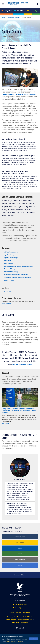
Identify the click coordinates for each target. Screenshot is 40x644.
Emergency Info (11, 617)
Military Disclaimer (11, 620)
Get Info (19, 11)
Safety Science (9, 292)
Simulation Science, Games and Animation (18, 277)
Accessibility (25, 623)
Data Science (9, 263)
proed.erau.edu (7, 303)
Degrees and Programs (14, 17)
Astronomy (8, 260)
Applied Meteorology (11, 258)
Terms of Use (16, 623)
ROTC (20, 548)
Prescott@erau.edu (20, 608)
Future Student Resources (11, 528)
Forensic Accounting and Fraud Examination (19, 266)
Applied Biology (9, 255)
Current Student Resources (12, 531)
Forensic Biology (10, 269)
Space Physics (9, 280)
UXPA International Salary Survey (22, 364)
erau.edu (20, 587)
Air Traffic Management (12, 252)
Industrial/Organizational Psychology (16, 275)
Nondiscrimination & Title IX (25, 617)
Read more (5, 423)
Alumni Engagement (20, 559)
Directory (18, 613)
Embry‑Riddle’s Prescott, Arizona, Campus (19, 94)
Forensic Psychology (11, 272)
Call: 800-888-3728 (20, 605)
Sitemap (12, 613)
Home (3, 17)
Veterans (20, 554)
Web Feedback (27, 613)
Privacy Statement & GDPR (14, 641)
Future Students (20, 542)
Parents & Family (20, 537)
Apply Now (7, 11)
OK (34, 639)
